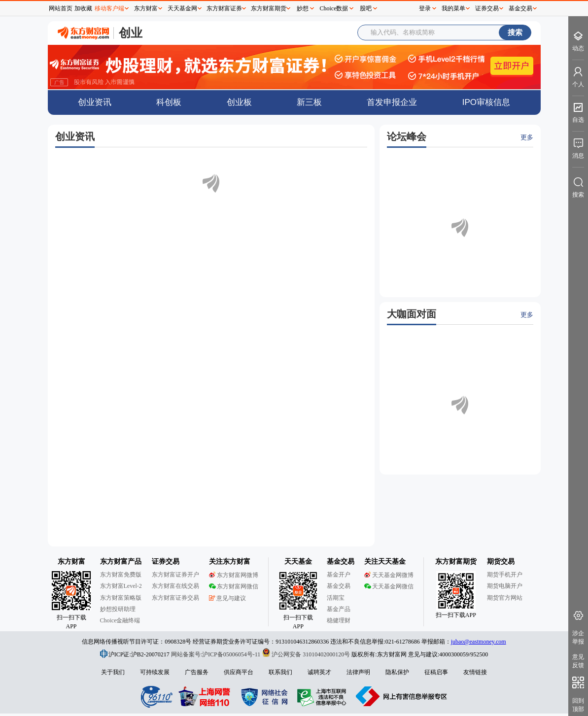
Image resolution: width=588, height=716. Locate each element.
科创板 (169, 102)
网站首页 (61, 8)
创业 (131, 33)
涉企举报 (578, 637)
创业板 (239, 102)
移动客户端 (109, 8)
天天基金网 (182, 8)
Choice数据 (334, 8)
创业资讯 (95, 102)
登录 (425, 8)
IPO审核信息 (486, 102)
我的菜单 (453, 8)
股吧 (366, 8)
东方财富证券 (224, 8)
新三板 (309, 102)
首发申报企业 (392, 102)
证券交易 (487, 8)
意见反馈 (578, 661)
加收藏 (83, 8)
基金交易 (520, 8)
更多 (527, 137)
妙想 (303, 8)
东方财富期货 (269, 8)
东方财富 (146, 8)
